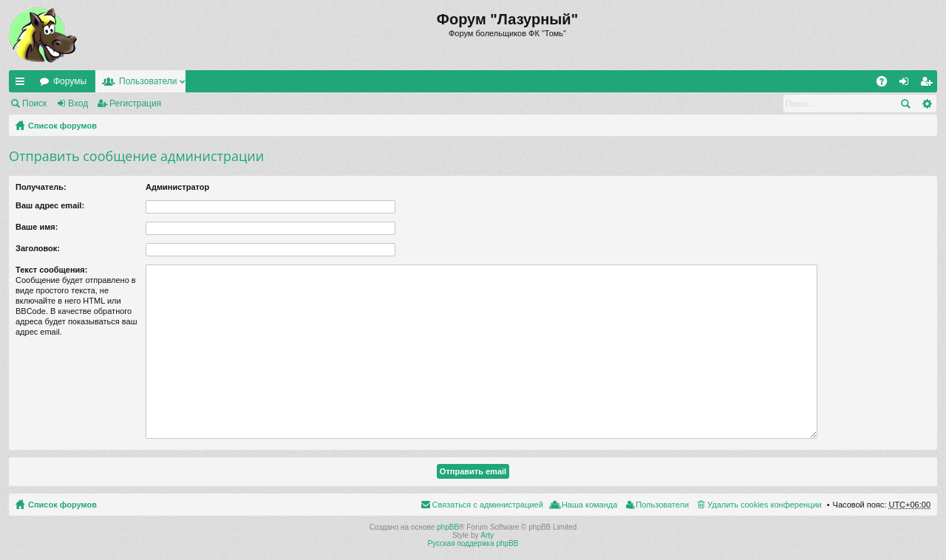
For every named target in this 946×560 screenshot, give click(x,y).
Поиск (34, 103)
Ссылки (23, 84)
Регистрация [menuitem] (929, 84)
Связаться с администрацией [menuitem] (488, 505)
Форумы (70, 81)
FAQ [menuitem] (887, 84)
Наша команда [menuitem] (589, 505)
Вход (78, 103)
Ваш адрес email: (50, 205)
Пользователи (148, 81)
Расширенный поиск (926, 103)
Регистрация (135, 103)
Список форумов (62, 126)
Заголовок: (38, 248)
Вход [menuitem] (907, 84)
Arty (487, 535)
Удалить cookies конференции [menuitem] (765, 505)
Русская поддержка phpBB (473, 543)
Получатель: (41, 187)
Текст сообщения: (51, 270)
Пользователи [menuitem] (662, 505)
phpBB (448, 527)
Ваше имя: (37, 227)
